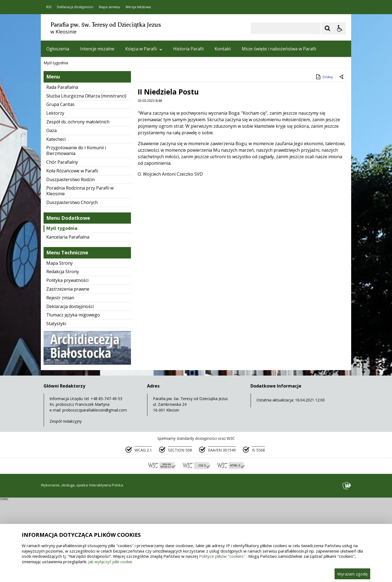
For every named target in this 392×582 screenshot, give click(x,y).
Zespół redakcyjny (66, 503)
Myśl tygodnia (62, 310)
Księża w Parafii (144, 49)
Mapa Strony (59, 345)
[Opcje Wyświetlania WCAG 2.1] (340, 28)
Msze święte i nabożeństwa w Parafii (279, 49)
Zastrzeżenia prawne (68, 371)
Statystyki (56, 405)
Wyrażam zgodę (352, 574)
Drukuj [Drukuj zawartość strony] (324, 159)
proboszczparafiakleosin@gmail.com (95, 492)
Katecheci (56, 221)
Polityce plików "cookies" (222, 556)
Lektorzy (55, 195)
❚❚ (52, 128)
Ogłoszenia (58, 49)
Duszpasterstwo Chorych (72, 284)
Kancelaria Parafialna (68, 319)
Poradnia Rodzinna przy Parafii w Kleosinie (80, 272)
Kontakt (223, 49)
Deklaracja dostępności (75, 7)
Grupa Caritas (60, 186)
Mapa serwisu (109, 7)
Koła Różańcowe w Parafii (72, 252)
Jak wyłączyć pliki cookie (110, 562)
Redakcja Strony (63, 353)
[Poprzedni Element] (67, 128)
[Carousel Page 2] (99, 128)
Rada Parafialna (62, 169)
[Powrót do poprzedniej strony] (342, 159)
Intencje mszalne (97, 49)
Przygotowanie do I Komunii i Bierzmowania (76, 232)
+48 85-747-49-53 (106, 480)
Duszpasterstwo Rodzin (71, 261)
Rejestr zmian (60, 379)
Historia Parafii (188, 49)
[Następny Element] (80, 128)
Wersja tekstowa (138, 7)
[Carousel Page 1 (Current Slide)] (94, 128)
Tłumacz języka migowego (73, 397)
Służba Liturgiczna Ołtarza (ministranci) (86, 178)
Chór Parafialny (62, 244)
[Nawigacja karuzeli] (73, 128)
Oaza (51, 212)
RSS (49, 7)
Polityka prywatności (67, 362)
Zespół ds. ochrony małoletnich (78, 203)
